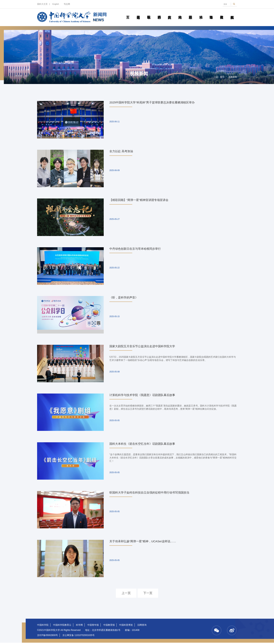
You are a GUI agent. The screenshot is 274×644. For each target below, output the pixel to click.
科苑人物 (180, 13)
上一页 (126, 594)
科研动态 (159, 13)
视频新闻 (232, 13)
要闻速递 (138, 13)
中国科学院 (43, 626)
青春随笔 (211, 13)
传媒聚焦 (222, 13)
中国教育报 (109, 626)
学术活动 (201, 13)
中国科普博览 (126, 626)
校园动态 (190, 13)
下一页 (148, 594)
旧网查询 (142, 626)
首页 (128, 13)
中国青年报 (93, 626)
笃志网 (67, 4)
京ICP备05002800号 (47, 637)
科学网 (79, 626)
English (56, 4)
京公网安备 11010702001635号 (78, 637)
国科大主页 (42, 4)
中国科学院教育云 (62, 626)
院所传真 (169, 13)
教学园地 (149, 13)
